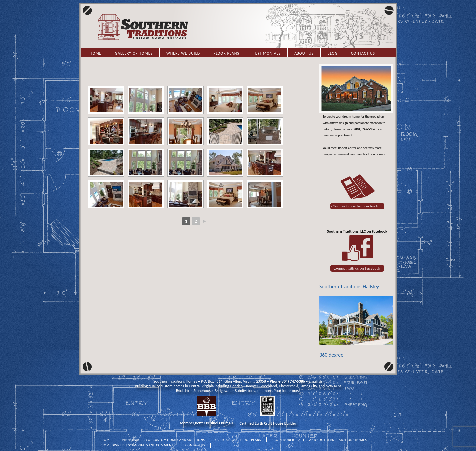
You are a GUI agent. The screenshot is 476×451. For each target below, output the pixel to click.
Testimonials (267, 53)
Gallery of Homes (134, 53)
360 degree (356, 327)
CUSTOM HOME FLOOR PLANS (238, 440)
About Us (304, 53)
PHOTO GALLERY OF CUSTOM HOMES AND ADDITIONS (163, 440)
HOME (107, 440)
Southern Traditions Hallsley (349, 287)
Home (96, 53)
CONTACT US (195, 445)
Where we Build (183, 53)
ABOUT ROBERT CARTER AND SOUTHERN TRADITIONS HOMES (319, 440)
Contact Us (363, 53)
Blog (332, 53)
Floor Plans (226, 53)
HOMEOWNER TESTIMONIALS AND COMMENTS (139, 445)
